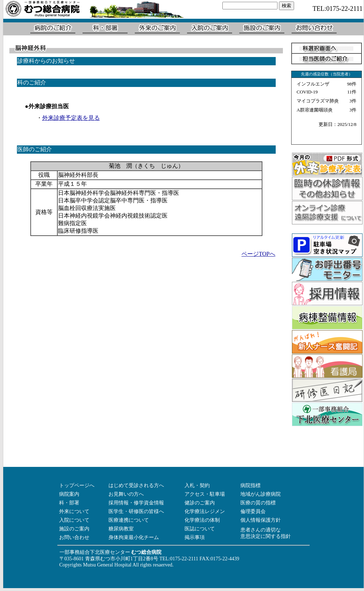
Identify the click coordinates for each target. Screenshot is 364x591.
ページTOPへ (258, 254)
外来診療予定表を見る (71, 118)
